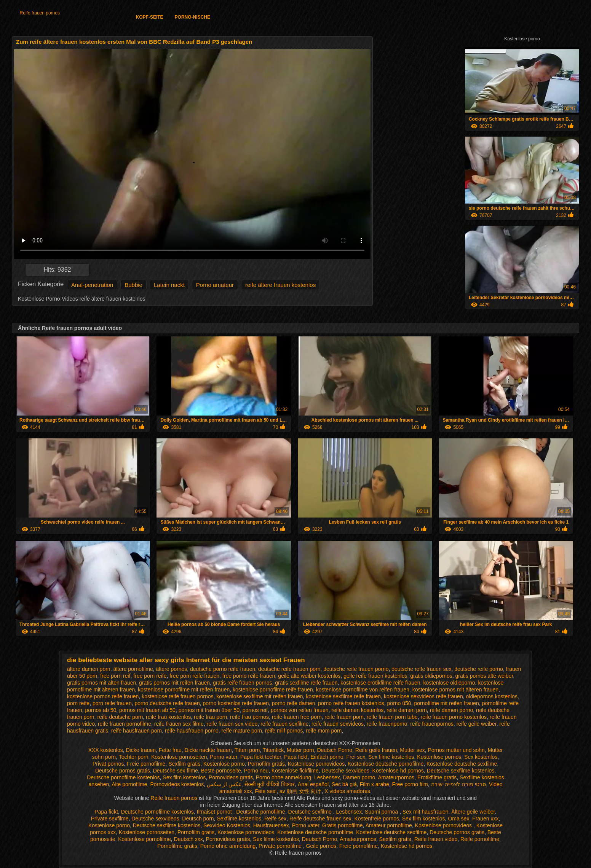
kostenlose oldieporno (449, 683)
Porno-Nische (192, 17)
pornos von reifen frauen (300, 710)
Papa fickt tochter (261, 757)
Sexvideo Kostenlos (227, 825)
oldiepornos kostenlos (491, 696)
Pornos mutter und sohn (456, 750)
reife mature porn (242, 731)
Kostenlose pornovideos (316, 764)
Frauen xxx (485, 819)
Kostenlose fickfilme (295, 771)
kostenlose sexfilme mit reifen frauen (260, 696)
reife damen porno (452, 710)
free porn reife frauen (194, 676)
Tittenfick (273, 750)
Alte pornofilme (129, 784)
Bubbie (133, 285)
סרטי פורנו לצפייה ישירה (459, 784)
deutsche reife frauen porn (289, 669)
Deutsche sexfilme (311, 812)
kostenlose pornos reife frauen (103, 696)
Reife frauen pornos (40, 13)
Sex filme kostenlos (391, 757)
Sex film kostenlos (184, 777)
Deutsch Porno (335, 750)
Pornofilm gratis (266, 764)
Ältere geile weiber (473, 812)
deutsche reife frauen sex (421, 669)
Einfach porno (327, 757)
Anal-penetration (92, 285)
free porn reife (150, 676)
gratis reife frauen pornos (243, 683)
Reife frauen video (436, 839)
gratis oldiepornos (431, 676)
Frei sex (356, 757)
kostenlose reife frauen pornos (177, 696)
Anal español (313, 784)
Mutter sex (412, 750)
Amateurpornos (396, 777)
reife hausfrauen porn (137, 731)
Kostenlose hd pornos (398, 771)
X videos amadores (347, 791)
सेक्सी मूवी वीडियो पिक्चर (270, 784)
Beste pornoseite (221, 771)
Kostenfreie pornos (377, 819)
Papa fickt (296, 757)
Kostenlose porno (224, 764)
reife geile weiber (477, 724)
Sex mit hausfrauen (426, 812)
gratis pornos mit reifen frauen (174, 683)
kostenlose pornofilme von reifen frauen (363, 690)
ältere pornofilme (133, 669)
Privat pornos (108, 764)
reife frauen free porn (297, 717)
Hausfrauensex (271, 825)
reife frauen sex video (232, 724)
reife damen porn (407, 710)
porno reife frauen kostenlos (351, 703)
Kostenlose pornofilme (145, 839)
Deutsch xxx (188, 839)
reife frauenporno (387, 724)
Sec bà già (344, 784)
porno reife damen (294, 703)
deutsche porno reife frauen (223, 669)
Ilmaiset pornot (215, 812)
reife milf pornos (284, 731)
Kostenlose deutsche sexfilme (462, 764)
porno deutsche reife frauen (167, 703)
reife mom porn (324, 731)
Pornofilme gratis (177, 846)
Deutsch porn (198, 819)
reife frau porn (210, 717)
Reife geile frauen (376, 750)
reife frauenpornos (432, 724)
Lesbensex (327, 777)
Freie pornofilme (146, 764)
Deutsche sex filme (176, 771)
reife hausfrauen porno (192, 731)
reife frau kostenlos (168, 717)
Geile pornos (321, 846)
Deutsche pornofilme (260, 812)
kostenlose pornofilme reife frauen (273, 690)
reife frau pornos (249, 717)
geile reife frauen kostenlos (375, 676)
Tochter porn (134, 757)
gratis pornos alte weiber (484, 676)
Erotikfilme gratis (437, 777)
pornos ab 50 (101, 710)
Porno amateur (215, 285)
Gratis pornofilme (343, 825)
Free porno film (410, 784)
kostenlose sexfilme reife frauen (343, 696)
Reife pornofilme (480, 839)
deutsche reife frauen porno (356, 669)
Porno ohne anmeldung (284, 777)
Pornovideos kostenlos (177, 784)
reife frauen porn (344, 717)
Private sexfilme (110, 819)
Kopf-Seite (150, 17)
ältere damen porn (89, 669)
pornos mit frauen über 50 (209, 710)
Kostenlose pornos (439, 757)
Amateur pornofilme (389, 825)
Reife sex (275, 819)
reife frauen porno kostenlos (454, 717)
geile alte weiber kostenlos (309, 676)
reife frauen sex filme (179, 724)
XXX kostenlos (106, 750)
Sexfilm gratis (184, 764)
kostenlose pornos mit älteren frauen (455, 690)
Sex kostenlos (481, 757)
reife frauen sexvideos (338, 724)
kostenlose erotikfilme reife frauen (380, 683)
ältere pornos (171, 669)
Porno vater (224, 757)
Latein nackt (169, 285)
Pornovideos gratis (231, 777)
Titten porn (247, 750)
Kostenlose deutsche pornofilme (386, 764)
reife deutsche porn (120, 717)
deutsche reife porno (479, 669)
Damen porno (359, 777)
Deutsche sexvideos (345, 771)
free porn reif (115, 676)
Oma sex (458, 819)
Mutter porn (300, 750)
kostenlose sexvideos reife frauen (423, 696)
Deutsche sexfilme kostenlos (461, 771)
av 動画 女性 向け (300, 791)
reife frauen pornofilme (125, 724)
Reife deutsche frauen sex (320, 819)
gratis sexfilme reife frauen (306, 683)
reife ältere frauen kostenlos (280, 285)
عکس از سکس (224, 784)
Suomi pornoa (382, 812)
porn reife (78, 703)
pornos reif (255, 710)
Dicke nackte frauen (208, 750)
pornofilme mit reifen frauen (446, 703)
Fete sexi (266, 791)
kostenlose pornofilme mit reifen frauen (184, 690)
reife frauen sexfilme (284, 724)
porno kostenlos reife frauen (236, 703)
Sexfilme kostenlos (239, 819)
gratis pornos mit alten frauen (101, 683)
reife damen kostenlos (357, 710)
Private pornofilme (281, 846)
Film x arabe (375, 784)
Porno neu (256, 771)
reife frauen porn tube (392, 717)
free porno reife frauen (249, 676)
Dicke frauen (141, 750)
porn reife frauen (112, 703)
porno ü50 (399, 703)
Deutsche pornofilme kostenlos (123, 777)
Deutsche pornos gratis (123, 771)
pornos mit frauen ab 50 (147, 710)
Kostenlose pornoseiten (179, 757)
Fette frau (170, 750)
